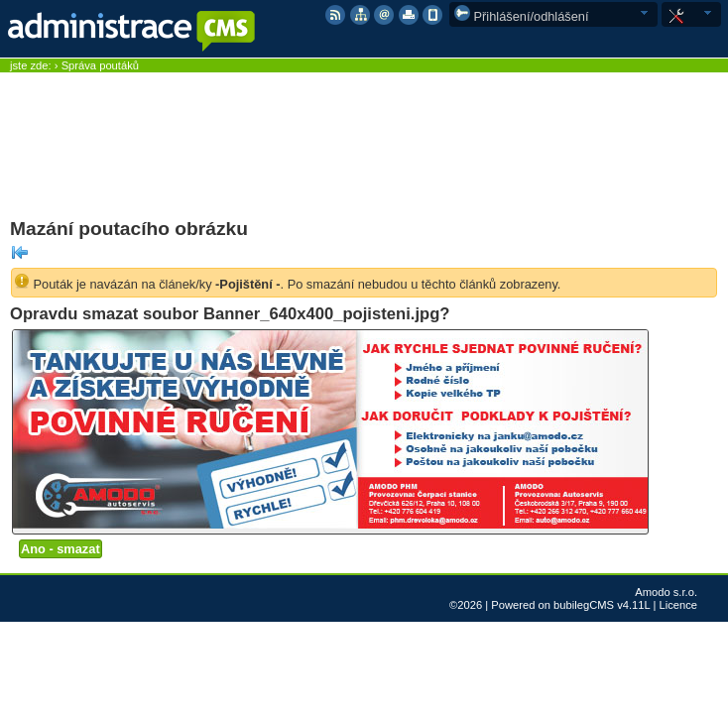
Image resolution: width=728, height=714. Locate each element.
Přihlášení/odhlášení (522, 16)
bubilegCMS (584, 605)
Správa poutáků (100, 65)
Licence (678, 605)
